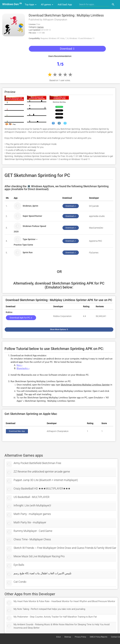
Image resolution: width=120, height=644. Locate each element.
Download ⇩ (67, 49)
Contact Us (115, 637)
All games (47, 5)
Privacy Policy (80, 637)
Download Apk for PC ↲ (21, 318)
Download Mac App (17, 431)
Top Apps (31, 5)
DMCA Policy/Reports (99, 637)
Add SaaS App (65, 5)
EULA (58, 637)
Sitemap (68, 637)
